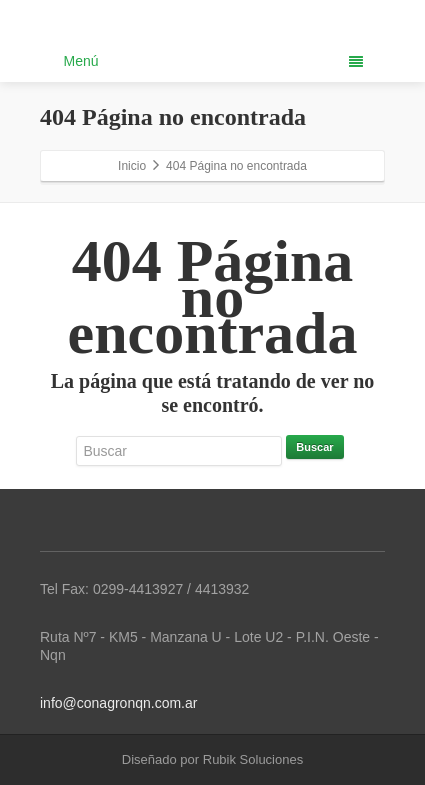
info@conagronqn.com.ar (118, 703)
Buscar (314, 447)
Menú (213, 61)
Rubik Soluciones (253, 759)
